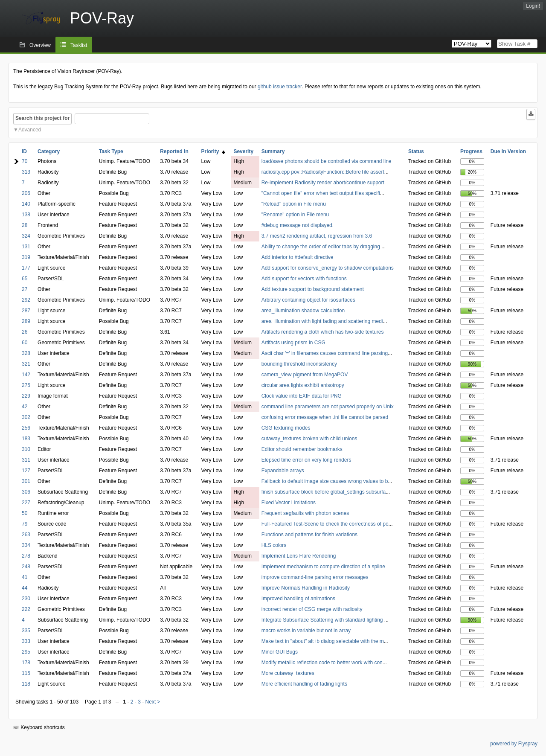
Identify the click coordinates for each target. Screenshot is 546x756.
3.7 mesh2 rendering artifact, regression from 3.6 (317, 236)
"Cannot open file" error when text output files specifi (321, 193)
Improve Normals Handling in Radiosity (306, 588)
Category (49, 151)
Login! (533, 6)
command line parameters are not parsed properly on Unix (328, 407)
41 (25, 577)
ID (24, 151)
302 (26, 417)
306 (26, 492)
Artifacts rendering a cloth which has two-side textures (323, 332)
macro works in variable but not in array (306, 631)
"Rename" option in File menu (295, 215)
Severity (243, 151)
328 (26, 353)
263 (26, 535)
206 (26, 193)
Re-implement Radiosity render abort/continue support (323, 183)
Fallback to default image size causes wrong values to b (325, 481)
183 (26, 439)
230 (26, 599)
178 (26, 663)
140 (26, 204)
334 (26, 545)
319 (26, 257)
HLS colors (274, 545)
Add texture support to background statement (313, 289)
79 (25, 524)
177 (26, 268)
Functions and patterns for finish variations (309, 535)
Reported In (174, 151)
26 (25, 332)
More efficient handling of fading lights (304, 684)
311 (26, 460)
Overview (40, 45)
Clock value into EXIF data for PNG (302, 396)
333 (26, 641)
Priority (213, 151)
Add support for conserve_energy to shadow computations (328, 268)
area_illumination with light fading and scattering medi (322, 321)
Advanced (30, 130)
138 (26, 215)
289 (26, 321)
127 (26, 471)
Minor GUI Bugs (280, 652)
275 (26, 385)
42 (25, 407)
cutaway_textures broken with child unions (309, 439)
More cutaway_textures (288, 673)
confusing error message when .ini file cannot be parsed (325, 417)
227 (26, 503)
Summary (273, 151)
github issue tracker (280, 87)
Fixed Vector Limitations (289, 503)
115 (26, 673)
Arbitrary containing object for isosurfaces (308, 300)
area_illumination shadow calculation (303, 311)
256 (26, 428)
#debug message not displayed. (298, 225)
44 (25, 588)
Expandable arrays (283, 471)
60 (25, 343)
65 (25, 279)
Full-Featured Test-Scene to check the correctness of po (325, 524)
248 (26, 567)
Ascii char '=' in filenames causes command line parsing (325, 353)
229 (26, 396)
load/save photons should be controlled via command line (327, 161)
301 (26, 481)
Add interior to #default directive (298, 257)
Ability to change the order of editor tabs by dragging (322, 247)
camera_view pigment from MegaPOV (305, 375)
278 (26, 556)
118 (26, 684)
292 (26, 300)
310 (26, 449)
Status (416, 151)
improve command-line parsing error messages (315, 577)
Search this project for (42, 118)
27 (25, 289)
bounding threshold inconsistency (299, 364)
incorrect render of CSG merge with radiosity (312, 609)
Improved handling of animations (298, 599)
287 (26, 311)
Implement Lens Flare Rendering (299, 556)
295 (26, 652)
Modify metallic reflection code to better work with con (322, 663)
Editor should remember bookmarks (302, 449)
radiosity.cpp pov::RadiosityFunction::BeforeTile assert (323, 172)
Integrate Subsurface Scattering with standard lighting (323, 620)
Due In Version (508, 151)
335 (26, 631)
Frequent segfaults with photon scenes (305, 513)
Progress (471, 151)
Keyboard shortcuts (39, 727)
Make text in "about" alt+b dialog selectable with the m (323, 641)
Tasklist (79, 45)
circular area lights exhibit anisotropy (303, 385)
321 (26, 364)
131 (26, 247)
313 (26, 172)
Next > (153, 702)
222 (26, 609)
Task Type (111, 151)
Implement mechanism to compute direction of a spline (323, 567)
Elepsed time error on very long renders (306, 460)
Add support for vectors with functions (304, 279)
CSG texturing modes (286, 428)
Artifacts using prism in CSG (293, 343)
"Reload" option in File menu (294, 204)
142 (26, 375)
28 (25, 225)
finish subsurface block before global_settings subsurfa (324, 492)
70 (25, 161)
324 (26, 236)
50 (25, 513)
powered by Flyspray (514, 744)
